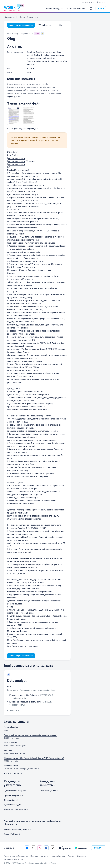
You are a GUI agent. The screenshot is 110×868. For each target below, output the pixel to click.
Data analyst (17, 681)
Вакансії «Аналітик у (18, 829)
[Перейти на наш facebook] (27, 848)
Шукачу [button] (99, 848)
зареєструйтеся (14, 96)
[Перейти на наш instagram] (40, 848)
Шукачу (101, 2)
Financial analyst (11, 727)
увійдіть (38, 93)
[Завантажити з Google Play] (82, 848)
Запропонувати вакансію (21, 25)
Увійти (101, 9)
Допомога (82, 856)
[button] (91, 9)
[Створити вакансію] (76, 9)
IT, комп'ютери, (16, 791)
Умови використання (14, 860)
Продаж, (14, 795)
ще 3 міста (20, 753)
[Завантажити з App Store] (65, 848)
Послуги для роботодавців (16, 856)
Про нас (34, 856)
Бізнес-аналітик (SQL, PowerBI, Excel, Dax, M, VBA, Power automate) (34, 758)
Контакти (44, 856)
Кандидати (49, 791)
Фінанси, (12, 800)
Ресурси (71, 856)
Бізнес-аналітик (11, 766)
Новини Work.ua (58, 856)
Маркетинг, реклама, (16, 809)
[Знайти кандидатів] (54, 9)
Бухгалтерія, (14, 805)
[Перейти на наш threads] (33, 848)
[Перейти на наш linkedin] (46, 848)
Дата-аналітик (10, 743)
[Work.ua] (12, 9)
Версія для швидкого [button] (23, 129)
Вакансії (12, 834)
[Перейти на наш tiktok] (53, 848)
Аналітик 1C (9, 750)
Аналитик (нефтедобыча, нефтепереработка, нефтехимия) (30, 735)
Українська (10, 848)
